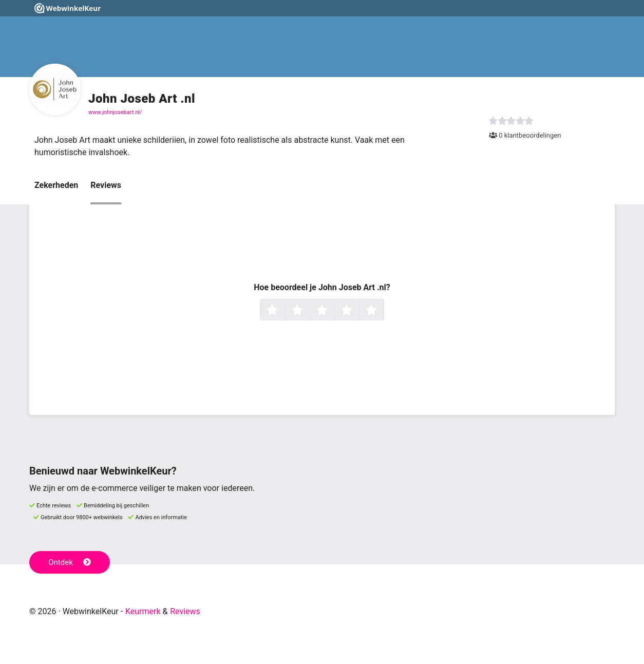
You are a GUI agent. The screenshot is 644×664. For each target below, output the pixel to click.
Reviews (106, 185)
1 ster (284, 311)
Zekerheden (56, 185)
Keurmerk (143, 611)
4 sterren (358, 311)
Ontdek (70, 562)
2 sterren (309, 311)
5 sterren (383, 311)
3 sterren (333, 311)
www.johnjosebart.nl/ (115, 112)
